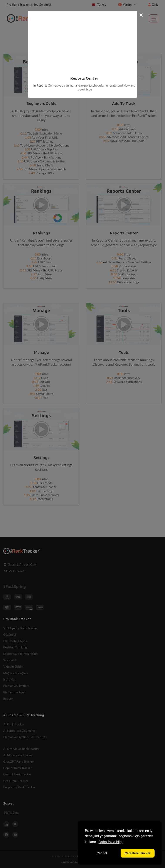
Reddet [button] (102, 853)
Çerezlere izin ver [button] (138, 853)
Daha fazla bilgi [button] (110, 842)
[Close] (141, 15)
